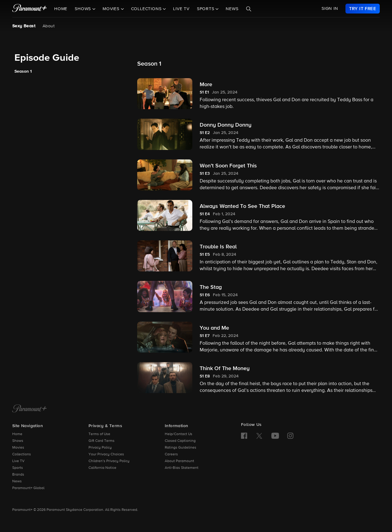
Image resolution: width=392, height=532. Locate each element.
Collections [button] (147, 9)
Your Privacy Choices (106, 454)
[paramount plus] (30, 9)
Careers (171, 454)
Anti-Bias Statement (182, 468)
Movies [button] (112, 9)
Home (61, 9)
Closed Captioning (180, 441)
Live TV (181, 9)
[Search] (249, 9)
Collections (22, 454)
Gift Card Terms (102, 441)
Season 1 (23, 71)
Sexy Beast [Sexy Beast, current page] (24, 26)
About (49, 26)
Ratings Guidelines (181, 448)
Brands (18, 475)
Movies (18, 448)
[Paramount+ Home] (30, 409)
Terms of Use (99, 434)
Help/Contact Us (179, 434)
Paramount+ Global (28, 488)
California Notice (102, 468)
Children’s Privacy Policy (109, 461)
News (232, 9)
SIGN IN (330, 9)
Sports (18, 468)
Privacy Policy (100, 448)
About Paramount (179, 461)
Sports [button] (206, 9)
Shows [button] (84, 9)
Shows (18, 441)
